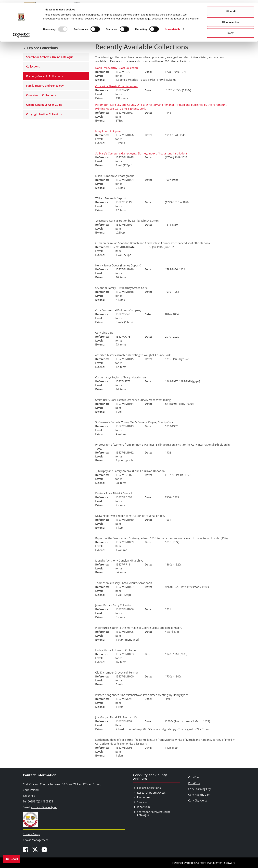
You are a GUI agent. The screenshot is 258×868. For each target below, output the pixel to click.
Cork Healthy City (199, 795)
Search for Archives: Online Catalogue (50, 57)
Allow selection (230, 20)
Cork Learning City (200, 789)
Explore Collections (149, 788)
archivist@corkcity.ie (44, 807)
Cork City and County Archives (150, 777)
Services (142, 802)
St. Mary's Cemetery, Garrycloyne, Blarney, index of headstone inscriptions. (142, 153)
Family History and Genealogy (45, 86)
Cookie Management (36, 840)
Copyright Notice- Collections (44, 114)
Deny (231, 30)
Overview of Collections (41, 95)
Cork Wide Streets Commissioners (116, 86)
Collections (33, 67)
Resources (144, 797)
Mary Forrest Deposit (108, 131)
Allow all (231, 9)
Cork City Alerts (198, 800)
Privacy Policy (31, 834)
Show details (173, 27)
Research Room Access (151, 793)
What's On (143, 807)
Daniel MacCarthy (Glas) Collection (117, 68)
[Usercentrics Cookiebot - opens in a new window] (21, 33)
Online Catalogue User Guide (44, 105)
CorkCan (193, 777)
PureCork (194, 783)
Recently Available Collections (44, 76)
